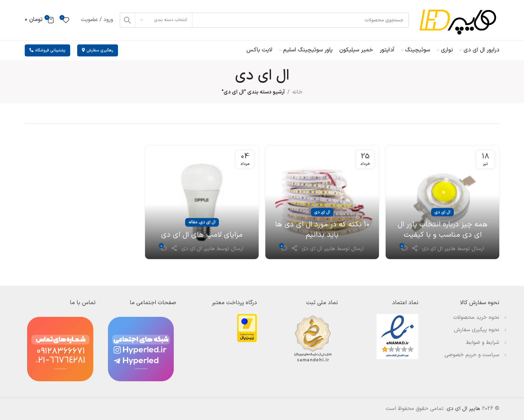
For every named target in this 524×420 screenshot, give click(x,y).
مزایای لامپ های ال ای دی (202, 235)
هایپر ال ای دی (439, 249)
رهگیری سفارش (98, 50)
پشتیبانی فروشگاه (47, 50)
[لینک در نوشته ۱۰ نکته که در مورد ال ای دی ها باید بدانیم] (322, 202)
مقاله (193, 222)
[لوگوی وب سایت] (457, 20)
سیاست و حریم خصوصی (472, 355)
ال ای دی (442, 212)
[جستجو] (264, 20)
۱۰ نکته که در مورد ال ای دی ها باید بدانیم (322, 230)
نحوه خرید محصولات (476, 318)
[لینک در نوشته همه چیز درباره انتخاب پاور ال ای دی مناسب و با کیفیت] (442, 202)
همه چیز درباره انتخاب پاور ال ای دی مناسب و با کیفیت (443, 230)
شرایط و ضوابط (483, 343)
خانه (297, 92)
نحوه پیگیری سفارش (477, 330)
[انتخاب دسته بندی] (164, 20)
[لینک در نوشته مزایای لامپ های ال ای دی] (202, 202)
